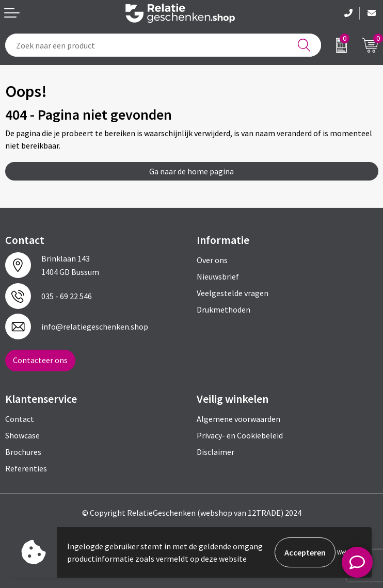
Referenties (26, 468)
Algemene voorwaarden (238, 419)
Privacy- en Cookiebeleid (240, 435)
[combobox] (163, 45)
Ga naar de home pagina (191, 171)
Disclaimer (216, 452)
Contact (20, 419)
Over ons (212, 260)
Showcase (22, 435)
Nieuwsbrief (218, 276)
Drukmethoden (224, 309)
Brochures (23, 452)
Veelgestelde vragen (233, 293)
